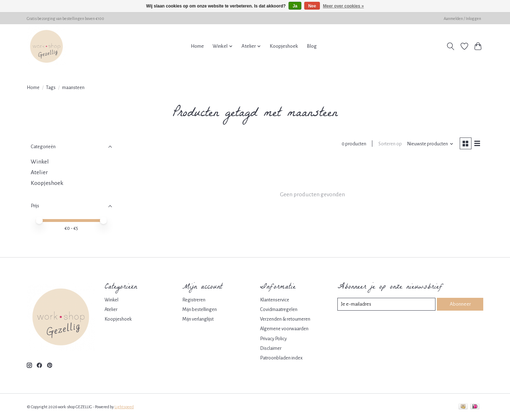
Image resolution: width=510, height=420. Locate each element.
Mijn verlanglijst (198, 319)
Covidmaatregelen (279, 309)
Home (197, 46)
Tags (51, 87)
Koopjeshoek (284, 46)
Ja (295, 6)
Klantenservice (275, 300)
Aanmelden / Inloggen (462, 19)
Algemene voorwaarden (284, 329)
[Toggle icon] (451, 46)
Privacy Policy (273, 339)
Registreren (194, 300)
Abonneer (460, 304)
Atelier (39, 172)
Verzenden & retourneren (285, 319)
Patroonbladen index (281, 358)
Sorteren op (389, 144)
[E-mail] (387, 304)
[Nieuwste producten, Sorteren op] (429, 144)
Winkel (40, 162)
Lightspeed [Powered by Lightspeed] (124, 407)
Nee (312, 6)
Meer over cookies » (344, 6)
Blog (312, 46)
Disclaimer (271, 348)
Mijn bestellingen (200, 309)
